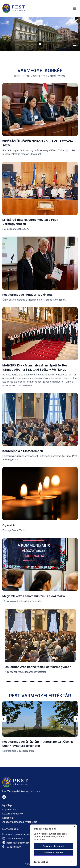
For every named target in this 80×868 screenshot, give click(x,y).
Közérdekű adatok (13, 814)
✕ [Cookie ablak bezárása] (75, 826)
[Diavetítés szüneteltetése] (40, 44)
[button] (66, 46)
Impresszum (9, 809)
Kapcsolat (8, 818)
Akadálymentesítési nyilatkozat (20, 822)
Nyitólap (7, 805)
